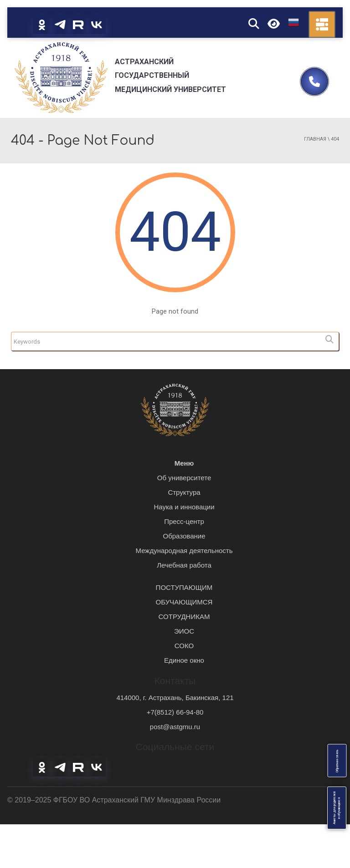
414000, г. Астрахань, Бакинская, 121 (175, 698)
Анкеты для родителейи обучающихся (337, 808)
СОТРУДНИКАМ (184, 617)
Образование (184, 536)
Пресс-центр (184, 521)
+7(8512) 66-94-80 (175, 712)
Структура (184, 492)
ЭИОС (184, 631)
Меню (184, 463)
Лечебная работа (184, 565)
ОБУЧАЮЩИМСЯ (184, 602)
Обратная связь (337, 761)
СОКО (184, 646)
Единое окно (184, 660)
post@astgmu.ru (175, 727)
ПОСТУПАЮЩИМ (184, 587)
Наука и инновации (184, 507)
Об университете (184, 478)
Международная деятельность (184, 551)
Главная (315, 139)
